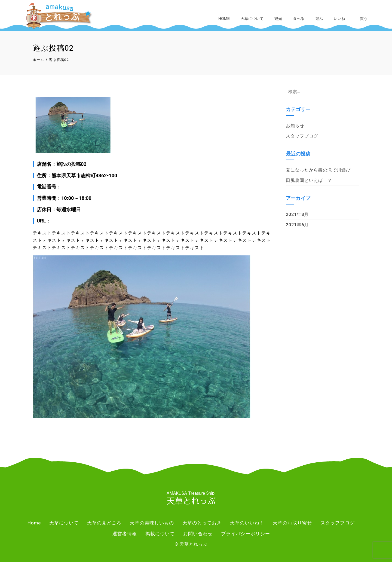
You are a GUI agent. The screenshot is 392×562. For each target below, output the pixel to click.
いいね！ (341, 19)
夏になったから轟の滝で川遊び (318, 170)
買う (364, 19)
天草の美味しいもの (152, 523)
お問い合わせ (198, 534)
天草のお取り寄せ (292, 523)
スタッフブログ (302, 136)
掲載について (160, 534)
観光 (278, 19)
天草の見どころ (104, 523)
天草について (252, 19)
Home (224, 19)
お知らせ (295, 126)
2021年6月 (297, 225)
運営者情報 (125, 534)
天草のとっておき (202, 523)
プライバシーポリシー (246, 534)
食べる (299, 19)
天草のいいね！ (247, 523)
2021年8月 (297, 215)
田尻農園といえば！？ (309, 181)
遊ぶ (319, 19)
